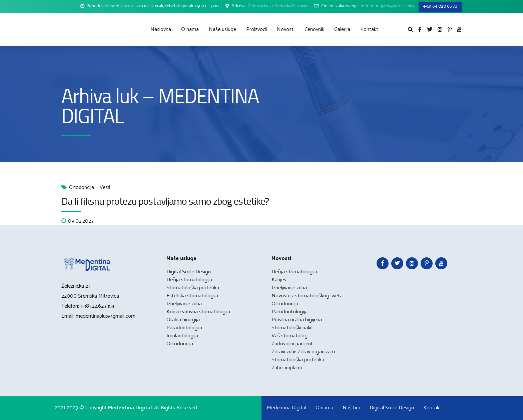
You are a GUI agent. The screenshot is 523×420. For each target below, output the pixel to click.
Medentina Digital (287, 408)
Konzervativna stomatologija (198, 312)
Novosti (286, 29)
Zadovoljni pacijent (292, 344)
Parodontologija (290, 312)
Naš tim (351, 408)
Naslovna (161, 29)
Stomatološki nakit (292, 328)
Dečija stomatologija (189, 280)
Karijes (279, 280)
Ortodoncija (82, 188)
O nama (190, 29)
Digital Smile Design (189, 272)
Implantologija (182, 336)
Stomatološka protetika (193, 288)
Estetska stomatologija (192, 296)
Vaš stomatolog (290, 336)
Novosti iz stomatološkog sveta (307, 296)
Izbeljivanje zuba (184, 304)
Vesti (105, 188)
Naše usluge (222, 29)
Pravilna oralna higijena (297, 320)
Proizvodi (256, 29)
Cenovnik (314, 29)
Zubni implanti (287, 368)
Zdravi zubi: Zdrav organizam (303, 352)
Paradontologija (184, 328)
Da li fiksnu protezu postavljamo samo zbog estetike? (165, 201)
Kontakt (369, 29)
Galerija (342, 29)
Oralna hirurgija (183, 320)
